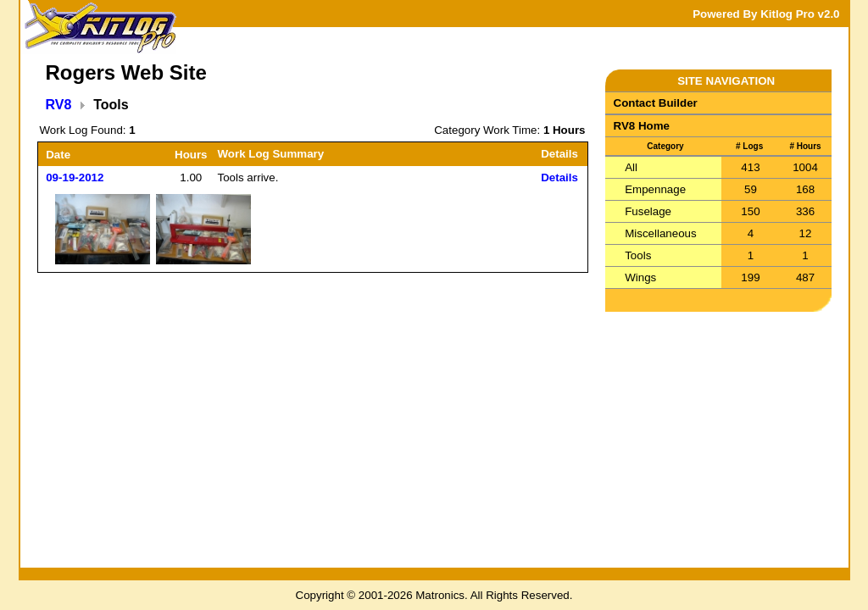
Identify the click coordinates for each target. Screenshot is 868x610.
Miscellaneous (660, 233)
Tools (638, 255)
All (631, 167)
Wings (640, 277)
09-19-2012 (75, 177)
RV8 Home (642, 126)
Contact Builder (656, 103)
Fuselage (648, 211)
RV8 (59, 105)
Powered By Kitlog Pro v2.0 (766, 14)
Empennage (655, 189)
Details (559, 177)
